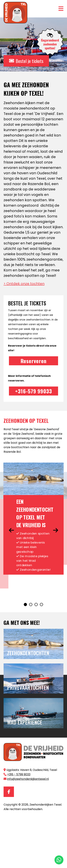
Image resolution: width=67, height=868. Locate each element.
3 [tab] (36, 605)
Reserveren (33, 361)
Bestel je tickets (26, 61)
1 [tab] (26, 605)
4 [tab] (42, 605)
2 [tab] (31, 605)
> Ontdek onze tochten (24, 284)
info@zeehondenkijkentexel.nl (28, 779)
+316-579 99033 (34, 391)
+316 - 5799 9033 (19, 774)
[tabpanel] (34, 519)
